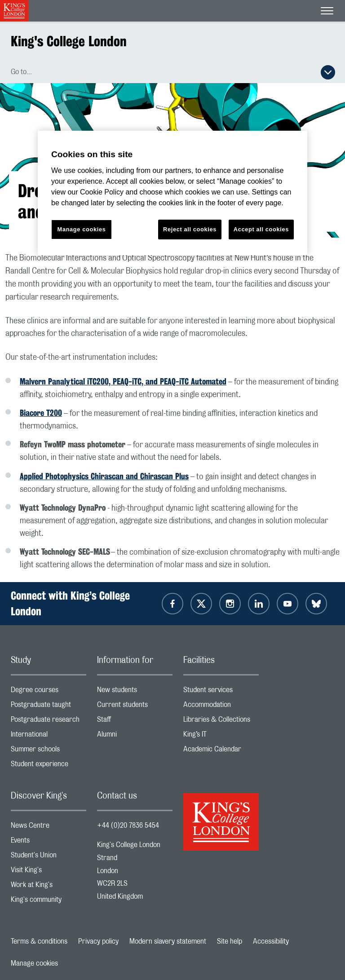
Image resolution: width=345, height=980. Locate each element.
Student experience (49, 766)
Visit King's (49, 872)
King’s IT (221, 736)
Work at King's (49, 887)
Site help (230, 941)
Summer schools (49, 751)
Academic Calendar (221, 751)
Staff (135, 722)
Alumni (135, 736)
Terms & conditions (39, 941)
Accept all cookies (261, 229)
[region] (172, 193)
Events (49, 842)
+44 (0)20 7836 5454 (128, 825)
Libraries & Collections (221, 722)
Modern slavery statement (168, 941)
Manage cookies (34, 963)
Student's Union (49, 857)
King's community (49, 902)
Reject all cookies (190, 229)
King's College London (69, 41)
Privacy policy (98, 941)
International (49, 736)
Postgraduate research (49, 722)
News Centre (49, 828)
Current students (135, 707)
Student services (221, 692)
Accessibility (271, 941)
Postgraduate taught (49, 707)
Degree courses (49, 692)
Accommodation (221, 707)
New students (135, 692)
